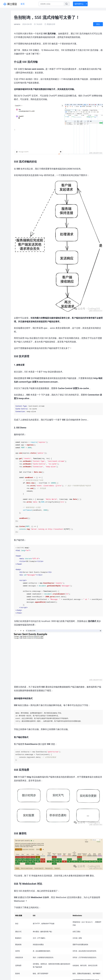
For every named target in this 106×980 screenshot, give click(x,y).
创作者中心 (79, 4)
